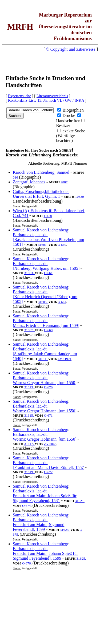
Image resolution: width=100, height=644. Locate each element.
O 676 (26, 563)
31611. (43, 359)
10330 (80, 197)
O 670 (48, 387)
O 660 (62, 245)
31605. (43, 302)
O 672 (48, 472)
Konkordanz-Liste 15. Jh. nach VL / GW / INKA (46, 100)
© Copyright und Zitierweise (71, 49)
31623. (65, 530)
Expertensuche (19, 96)
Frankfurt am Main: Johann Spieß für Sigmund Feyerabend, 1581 (45, 498)
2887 (64, 182)
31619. (29, 472)
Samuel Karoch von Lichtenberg (41, 230)
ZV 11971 (65, 359)
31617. (29, 444)
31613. (29, 387)
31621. (80, 501)
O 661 (48, 273)
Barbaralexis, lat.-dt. (30, 235)
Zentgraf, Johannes (29, 182)
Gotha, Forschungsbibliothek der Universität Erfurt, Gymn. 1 (41, 194)
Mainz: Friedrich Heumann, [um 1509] (46, 325)
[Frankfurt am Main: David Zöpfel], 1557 (48, 467)
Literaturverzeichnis (52, 96)
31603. (29, 273)
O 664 (62, 302)
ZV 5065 (50, 444)
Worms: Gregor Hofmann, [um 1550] (45, 383)
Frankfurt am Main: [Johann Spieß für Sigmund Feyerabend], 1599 (45, 556)
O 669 (48, 330)
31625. (81, 558)
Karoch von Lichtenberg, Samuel (41, 172)
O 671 (48, 415)
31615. (29, 415)
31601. (43, 245)
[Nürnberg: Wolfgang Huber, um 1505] (46, 268)
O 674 (26, 506)
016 (15, 177)
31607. (29, 330)
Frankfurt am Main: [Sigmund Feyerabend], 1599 (39, 527)
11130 (48, 216)
